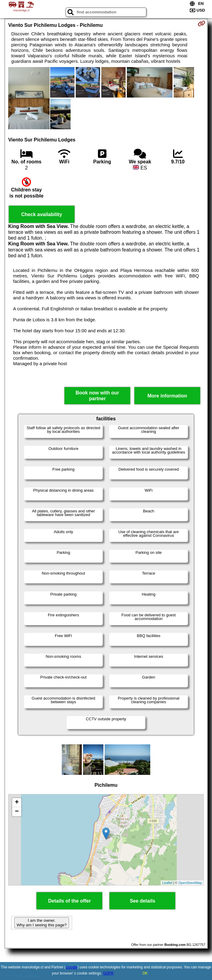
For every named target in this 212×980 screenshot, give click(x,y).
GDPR (108, 973)
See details (143, 901)
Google (72, 967)
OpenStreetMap (190, 883)
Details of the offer (69, 901)
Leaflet (167, 883)
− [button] (17, 812)
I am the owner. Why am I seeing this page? (42, 923)
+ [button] (17, 803)
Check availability (42, 214)
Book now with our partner (97, 396)
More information (167, 396)
